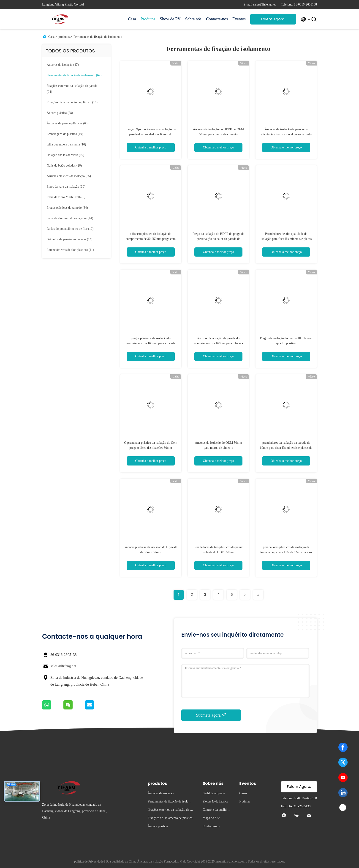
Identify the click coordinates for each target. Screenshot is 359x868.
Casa (132, 19)
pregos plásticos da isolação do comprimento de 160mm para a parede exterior (151, 343)
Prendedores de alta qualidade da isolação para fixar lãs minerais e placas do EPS (286, 239)
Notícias (245, 801)
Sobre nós (193, 19)
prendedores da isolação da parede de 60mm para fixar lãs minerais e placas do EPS (286, 448)
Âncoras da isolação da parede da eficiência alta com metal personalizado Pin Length (286, 134)
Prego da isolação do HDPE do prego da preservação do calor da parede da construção (218, 239)
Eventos (239, 19)
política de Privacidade (89, 861)
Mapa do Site (211, 818)
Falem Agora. (273, 19)
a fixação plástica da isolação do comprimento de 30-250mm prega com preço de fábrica (151, 239)
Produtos (148, 19)
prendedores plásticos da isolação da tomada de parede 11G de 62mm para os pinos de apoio (286, 552)
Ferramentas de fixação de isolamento (98, 37)
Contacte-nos (217, 19)
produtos (64, 37)
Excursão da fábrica (215, 801)
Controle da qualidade (216, 810)
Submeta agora (211, 715)
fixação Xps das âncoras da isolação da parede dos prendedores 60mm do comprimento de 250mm (151, 134)
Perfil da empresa (214, 793)
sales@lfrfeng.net (63, 666)
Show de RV (170, 19)
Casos (243, 793)
